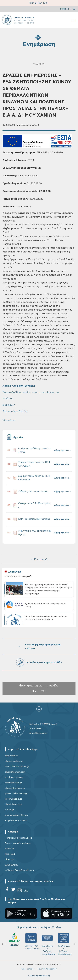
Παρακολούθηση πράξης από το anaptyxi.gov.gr (31, 392)
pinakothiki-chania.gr (16, 793)
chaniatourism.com (15, 772)
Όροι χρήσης (28, 969)
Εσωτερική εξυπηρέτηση (18, 843)
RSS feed (10, 854)
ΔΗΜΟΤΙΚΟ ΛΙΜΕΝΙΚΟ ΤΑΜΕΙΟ (64, 943)
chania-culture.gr (14, 761)
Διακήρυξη (9, 405)
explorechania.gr (14, 777)
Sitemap (9, 859)
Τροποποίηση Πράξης (15, 411)
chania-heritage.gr (15, 788)
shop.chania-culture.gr (17, 767)
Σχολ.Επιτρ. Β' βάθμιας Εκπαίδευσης (49, 944)
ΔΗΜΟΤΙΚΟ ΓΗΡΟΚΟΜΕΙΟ (16, 941)
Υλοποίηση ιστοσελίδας (39, 976)
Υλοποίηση (9, 420)
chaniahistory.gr (14, 804)
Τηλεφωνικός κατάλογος (19, 838)
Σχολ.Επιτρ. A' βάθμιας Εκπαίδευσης (32, 944)
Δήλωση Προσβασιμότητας (20, 870)
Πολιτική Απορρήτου (47, 969)
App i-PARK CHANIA (16, 820)
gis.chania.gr (12, 756)
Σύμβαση (8, 399)
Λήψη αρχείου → (63, 450)
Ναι (34, 691)
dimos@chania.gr (38, 733)
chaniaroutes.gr (14, 783)
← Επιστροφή (39, 559)
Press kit (10, 849)
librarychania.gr (14, 799)
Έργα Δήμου (12, 865)
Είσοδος (65, 9)
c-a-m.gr (10, 810)
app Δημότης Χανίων (17, 815)
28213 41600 (36, 729)
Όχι (44, 691)
